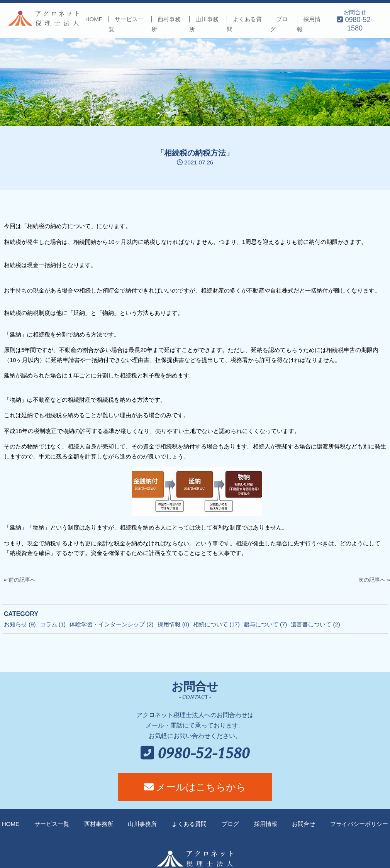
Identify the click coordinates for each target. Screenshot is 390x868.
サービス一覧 (52, 824)
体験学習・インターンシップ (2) (112, 624)
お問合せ (355, 20)
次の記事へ (372, 580)
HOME (94, 19)
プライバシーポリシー (359, 824)
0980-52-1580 (195, 754)
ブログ (230, 824)
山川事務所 (142, 824)
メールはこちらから (195, 787)
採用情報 (266, 824)
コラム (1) (53, 624)
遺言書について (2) (315, 624)
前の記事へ (22, 580)
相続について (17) (216, 624)
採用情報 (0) (174, 624)
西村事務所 (99, 824)
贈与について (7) (265, 624)
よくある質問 (189, 824)
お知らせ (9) (20, 624)
